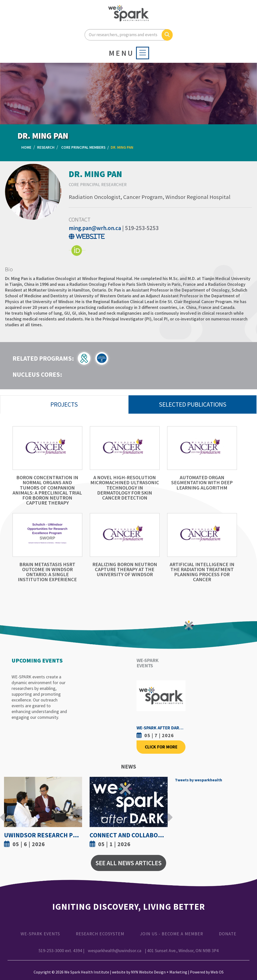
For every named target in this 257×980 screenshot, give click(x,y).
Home (26, 147)
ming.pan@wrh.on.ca (95, 228)
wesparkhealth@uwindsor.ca (115, 951)
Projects (64, 404)
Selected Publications (193, 404)
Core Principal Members (83, 147)
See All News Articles (128, 863)
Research (46, 147)
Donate (228, 934)
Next (169, 813)
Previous (3, 813)
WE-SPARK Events (40, 934)
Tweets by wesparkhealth (199, 780)
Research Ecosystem (100, 934)
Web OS (217, 972)
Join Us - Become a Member (172, 934)
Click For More (161, 747)
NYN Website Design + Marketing (159, 972)
